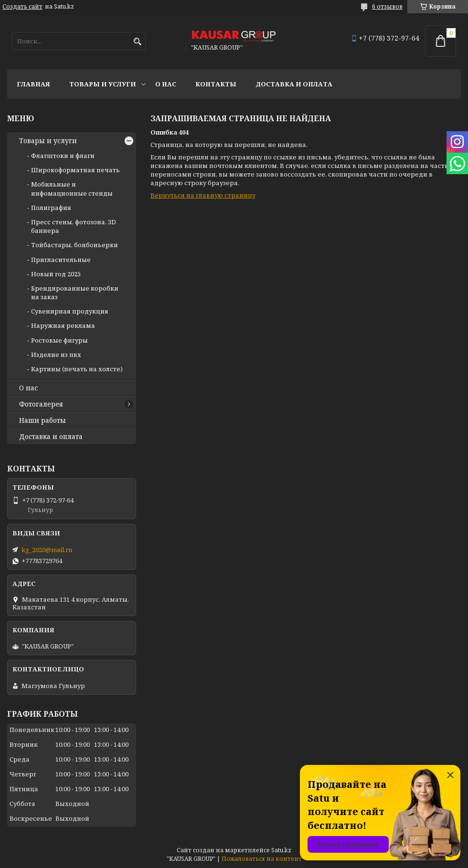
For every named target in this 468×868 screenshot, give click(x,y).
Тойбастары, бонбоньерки (74, 245)
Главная (33, 84)
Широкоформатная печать (75, 170)
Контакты (216, 84)
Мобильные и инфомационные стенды (72, 188)
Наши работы (43, 420)
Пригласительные (61, 260)
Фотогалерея (41, 404)
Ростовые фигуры (59, 340)
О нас (166, 84)
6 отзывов (387, 6)
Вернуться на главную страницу (203, 195)
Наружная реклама (63, 325)
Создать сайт (22, 7)
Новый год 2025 (56, 274)
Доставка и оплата (294, 84)
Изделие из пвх (56, 355)
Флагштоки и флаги (63, 156)
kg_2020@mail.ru (47, 550)
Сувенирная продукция (70, 311)
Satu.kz (281, 850)
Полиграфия (51, 208)
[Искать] (137, 42)
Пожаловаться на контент (262, 859)
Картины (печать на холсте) (77, 369)
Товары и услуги (103, 84)
